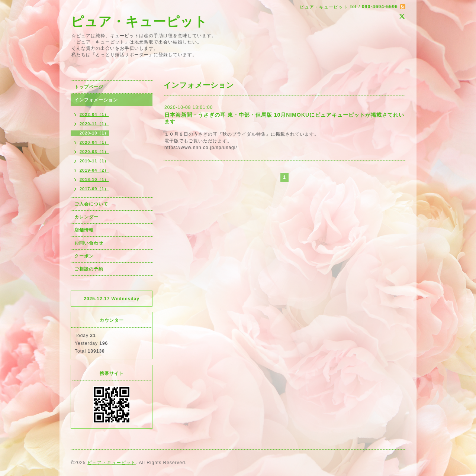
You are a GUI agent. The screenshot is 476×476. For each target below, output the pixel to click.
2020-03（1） (94, 152)
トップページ (89, 87)
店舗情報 (84, 230)
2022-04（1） (94, 114)
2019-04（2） (94, 170)
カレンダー (86, 217)
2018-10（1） (94, 179)
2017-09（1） (94, 189)
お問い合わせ (89, 243)
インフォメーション (96, 100)
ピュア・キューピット (139, 21)
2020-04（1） (94, 142)
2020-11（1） (94, 124)
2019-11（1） (94, 161)
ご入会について (91, 204)
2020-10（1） (94, 133)
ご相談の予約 (89, 269)
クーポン (84, 256)
